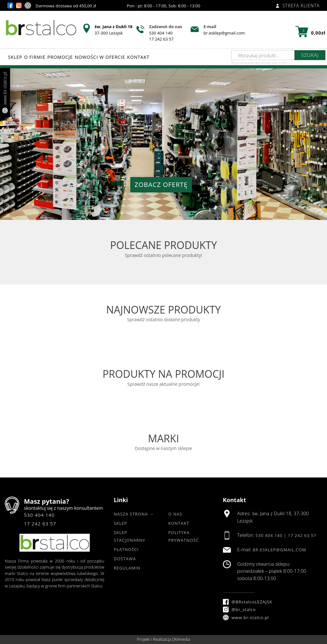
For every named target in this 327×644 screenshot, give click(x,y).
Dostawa (125, 559)
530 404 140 (161, 33)
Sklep (120, 523)
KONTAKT (138, 57)
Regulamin (127, 568)
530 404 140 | (272, 535)
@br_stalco (239, 609)
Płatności (126, 549)
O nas (175, 514)
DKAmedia (181, 639)
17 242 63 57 (161, 39)
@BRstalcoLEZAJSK (248, 602)
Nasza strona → (134, 514)
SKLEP (15, 57)
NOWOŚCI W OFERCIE (100, 57)
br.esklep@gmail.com (224, 33)
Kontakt (179, 523)
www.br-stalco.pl (246, 617)
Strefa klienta (298, 6)
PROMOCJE (60, 57)
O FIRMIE (35, 57)
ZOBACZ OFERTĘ (161, 185)
